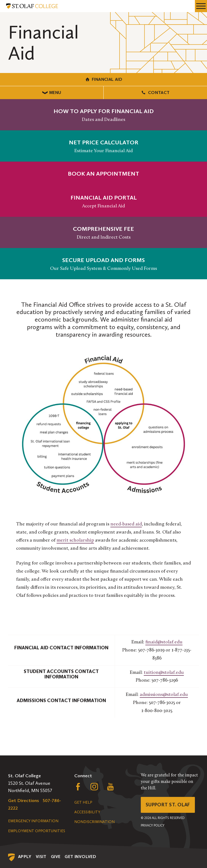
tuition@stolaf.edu (164, 673)
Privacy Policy (153, 825)
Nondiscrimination (94, 822)
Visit (41, 857)
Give (56, 857)
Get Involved (80, 857)
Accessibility (87, 812)
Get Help (83, 802)
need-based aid (126, 524)
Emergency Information (33, 821)
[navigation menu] (201, 6)
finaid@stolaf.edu (164, 642)
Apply (25, 857)
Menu (52, 93)
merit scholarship (75, 540)
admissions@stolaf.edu (164, 695)
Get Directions (24, 800)
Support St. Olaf (168, 805)
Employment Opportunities (37, 831)
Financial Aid (104, 79)
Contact (155, 93)
